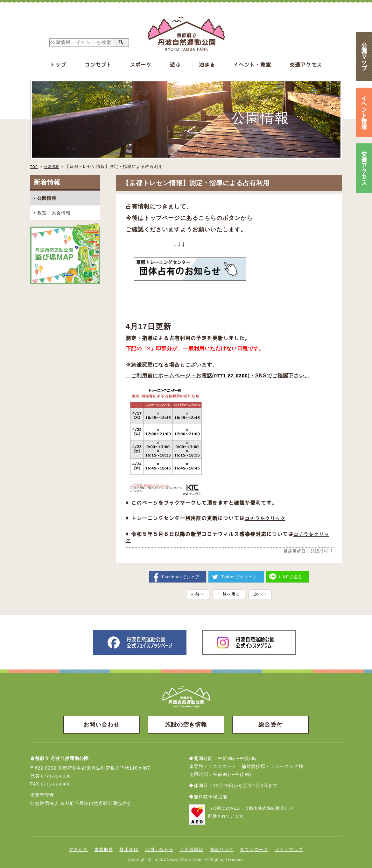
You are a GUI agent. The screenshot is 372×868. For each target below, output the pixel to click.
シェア (180, 574)
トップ (58, 65)
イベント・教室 (252, 65)
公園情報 (54, 166)
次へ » (263, 592)
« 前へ (195, 592)
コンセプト (98, 65)
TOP (35, 166)
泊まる (207, 65)
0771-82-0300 (232, 375)
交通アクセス (306, 65)
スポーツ (141, 65)
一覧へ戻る (229, 592)
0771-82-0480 (57, 783)
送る (291, 574)
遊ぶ (175, 65)
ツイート (239, 574)
